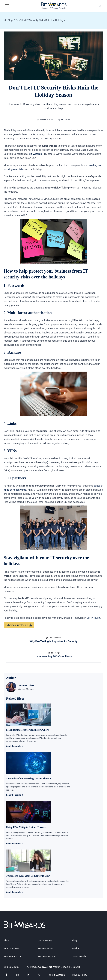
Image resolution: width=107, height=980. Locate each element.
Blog (8, 20)
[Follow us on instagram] (17, 975)
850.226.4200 (11, 967)
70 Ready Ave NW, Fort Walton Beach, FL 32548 (53, 967)
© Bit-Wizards (57, 975)
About (7, 941)
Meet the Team (12, 949)
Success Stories (47, 956)
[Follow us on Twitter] (39, 975)
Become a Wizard (13, 956)
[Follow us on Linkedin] (28, 975)
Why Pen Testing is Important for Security (53, 640)
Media (75, 949)
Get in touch (93, 618)
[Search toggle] (100, 6)
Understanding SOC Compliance (53, 655)
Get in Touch (79, 956)
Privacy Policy (80, 975)
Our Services (45, 941)
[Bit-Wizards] (54, 6)
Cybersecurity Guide (19, 625)
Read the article (15, 746)
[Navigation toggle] (7, 6)
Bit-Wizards (35, 154)
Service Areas (45, 949)
